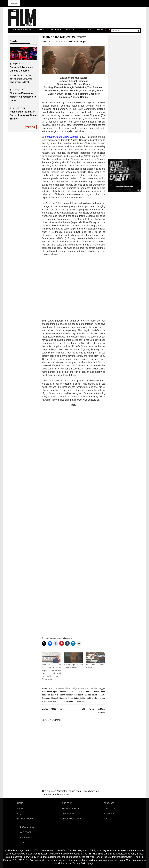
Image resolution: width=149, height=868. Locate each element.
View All (31, 127)
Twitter (108, 819)
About (21, 808)
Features (72, 29)
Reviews (56, 29)
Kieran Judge (79, 41)
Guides (87, 29)
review (44, 701)
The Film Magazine (21, 29)
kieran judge (73, 698)
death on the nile (50, 695)
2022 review (47, 692)
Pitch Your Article (72, 808)
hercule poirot (91, 695)
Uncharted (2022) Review (52, 709)
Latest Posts (84, 688)
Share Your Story (72, 819)
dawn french (100, 692)
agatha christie (60, 692)
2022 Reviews (57, 688)
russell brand (54, 701)
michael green (99, 698)
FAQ (19, 814)
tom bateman (80, 701)
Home (20, 803)
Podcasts (109, 803)
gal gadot (79, 695)
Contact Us (68, 814)
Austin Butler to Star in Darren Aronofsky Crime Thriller (23, 115)
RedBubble (26, 837)
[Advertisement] (74, 288)
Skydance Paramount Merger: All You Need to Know (23, 97)
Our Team (67, 803)
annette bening (73, 692)
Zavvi (23, 843)
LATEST (41, 29)
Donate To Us (27, 827)
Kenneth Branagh (59, 698)
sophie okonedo (67, 701)
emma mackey (66, 695)
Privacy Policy (25, 819)
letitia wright (86, 698)
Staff (100, 29)
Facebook (109, 814)
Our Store (26, 832)
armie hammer (87, 692)
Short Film (109, 808)
